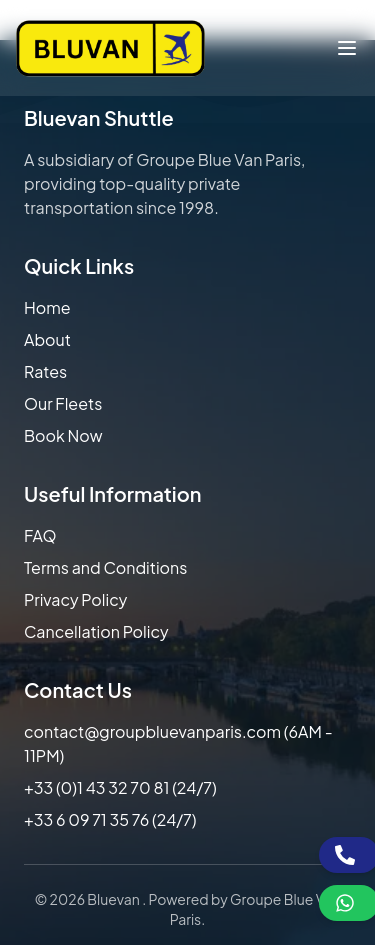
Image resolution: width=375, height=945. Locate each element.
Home (47, 307)
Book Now (63, 435)
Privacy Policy (75, 599)
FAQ (40, 535)
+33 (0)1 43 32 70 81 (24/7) (120, 787)
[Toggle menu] (347, 48)
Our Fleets (63, 403)
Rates (45, 371)
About (47, 339)
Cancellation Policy (96, 631)
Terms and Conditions (105, 567)
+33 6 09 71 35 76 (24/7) (110, 819)
